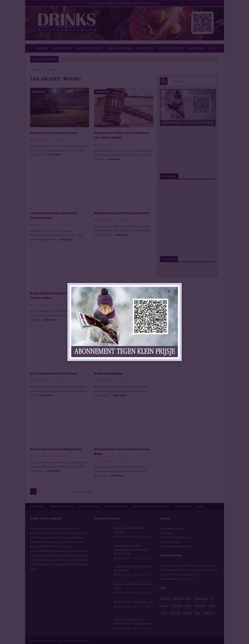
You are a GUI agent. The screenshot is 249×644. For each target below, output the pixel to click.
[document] (124, 322)
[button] (169, 291)
